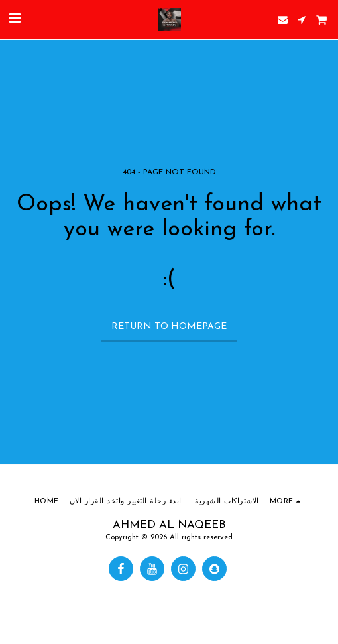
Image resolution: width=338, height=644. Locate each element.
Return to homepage (169, 327)
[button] (15, 19)
